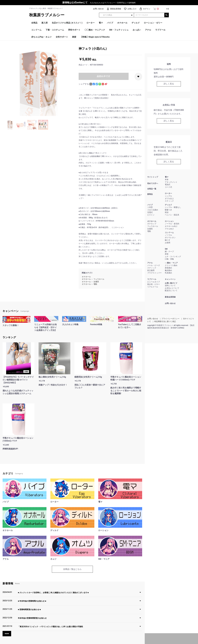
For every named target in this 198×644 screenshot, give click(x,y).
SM (166, 249)
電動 (95, 284)
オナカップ (152, 224)
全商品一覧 (152, 189)
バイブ (110, 23)
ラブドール (160, 30)
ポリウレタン (170, 238)
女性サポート (62, 37)
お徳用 (168, 243)
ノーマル (168, 235)
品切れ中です (104, 76)
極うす (168, 240)
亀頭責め (168, 270)
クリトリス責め (171, 265)
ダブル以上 (169, 198)
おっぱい (137, 30)
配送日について (171, 290)
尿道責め (168, 268)
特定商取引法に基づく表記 (165, 321)
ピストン (151, 215)
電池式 (168, 185)
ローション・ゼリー (153, 23)
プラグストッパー (154, 273)
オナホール (122, 23)
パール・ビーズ (154, 265)
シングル (168, 196)
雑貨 (74, 37)
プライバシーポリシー (170, 319)
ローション (169, 221)
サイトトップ (153, 177)
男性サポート (74, 30)
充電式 (150, 212)
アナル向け (169, 229)
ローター (91, 23)
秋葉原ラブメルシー (47, 15)
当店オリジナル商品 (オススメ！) (67, 23)
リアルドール (153, 287)
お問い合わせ (170, 303)
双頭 (167, 212)
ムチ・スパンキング (173, 256)
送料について (170, 285)
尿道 (167, 254)
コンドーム (36, 30)
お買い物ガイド (171, 283)
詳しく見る (169, 84)
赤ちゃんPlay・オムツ (41, 37)
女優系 (96, 282)
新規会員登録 (170, 297)
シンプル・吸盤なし (173, 207)
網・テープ (169, 251)
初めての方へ (153, 183)
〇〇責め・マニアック (95, 30)
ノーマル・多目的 (172, 224)
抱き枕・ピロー (154, 284)
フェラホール (99, 279)
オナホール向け (171, 226)
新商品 (150, 194)
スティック (169, 201)
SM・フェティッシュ (119, 30)
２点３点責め (153, 210)
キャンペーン (170, 279)
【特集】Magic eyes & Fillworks (95, 37)
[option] (40, 81)
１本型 (150, 207)
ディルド (136, 23)
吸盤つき (168, 210)
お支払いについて (172, 288)
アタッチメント (171, 182)
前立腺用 (151, 270)
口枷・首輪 (169, 259)
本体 (167, 180)
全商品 (34, 23)
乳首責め (168, 273)
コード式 (168, 187)
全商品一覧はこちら (72, 569)
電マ (101, 23)
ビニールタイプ (154, 282)
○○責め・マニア (171, 263)
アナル (148, 30)
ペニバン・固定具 (172, 215)
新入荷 (45, 23)
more (7, 633)
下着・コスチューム (55, 30)
